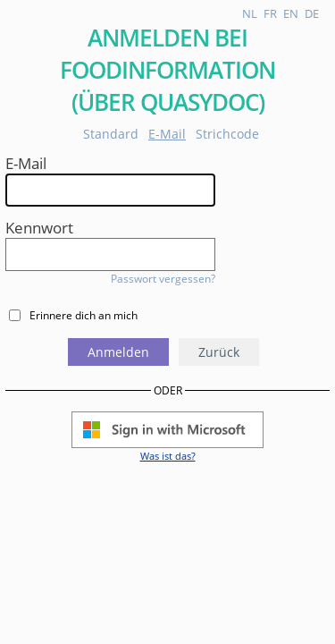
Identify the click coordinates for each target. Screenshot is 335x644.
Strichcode (227, 134)
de (312, 13)
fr (270, 13)
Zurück (219, 352)
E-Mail (167, 134)
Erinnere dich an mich (84, 315)
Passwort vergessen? (163, 279)
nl (250, 13)
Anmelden (118, 352)
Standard (111, 134)
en (291, 13)
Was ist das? (168, 456)
